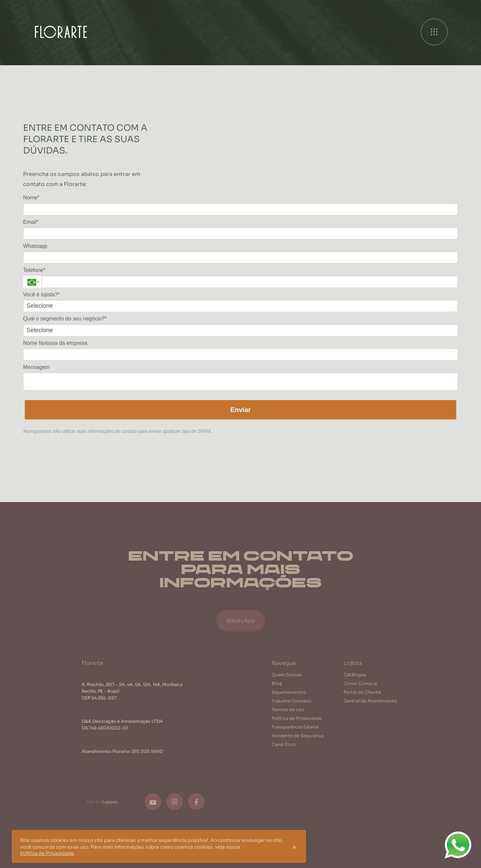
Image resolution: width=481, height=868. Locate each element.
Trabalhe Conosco (292, 703)
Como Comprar (361, 686)
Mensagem (36, 367)
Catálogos (355, 677)
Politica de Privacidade (47, 853)
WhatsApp (240, 624)
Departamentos (289, 694)
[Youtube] (153, 804)
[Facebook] (196, 804)
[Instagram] (175, 804)
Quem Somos (287, 677)
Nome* (31, 198)
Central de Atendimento (370, 703)
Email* (31, 222)
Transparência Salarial (295, 729)
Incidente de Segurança (298, 738)
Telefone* (34, 270)
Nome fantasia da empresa (55, 343)
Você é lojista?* (41, 295)
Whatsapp (35, 246)
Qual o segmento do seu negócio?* (65, 319)
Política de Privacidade (297, 720)
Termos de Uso (288, 712)
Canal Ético (284, 746)
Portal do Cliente (362, 694)
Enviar (240, 410)
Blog (277, 686)
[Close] (294, 847)
